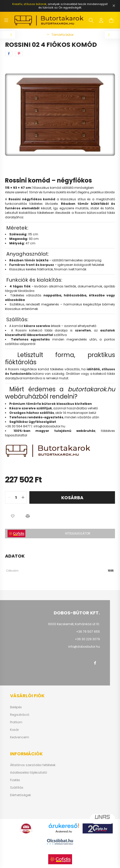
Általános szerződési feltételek (33, 765)
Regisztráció (20, 715)
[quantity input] (16, 497)
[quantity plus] (23, 497)
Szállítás (17, 788)
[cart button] (111, 20)
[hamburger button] (6, 20)
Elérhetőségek (20, 795)
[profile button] (101, 20)
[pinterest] (19, 54)
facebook (95, 663)
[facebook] (9, 54)
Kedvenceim (20, 737)
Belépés (16, 707)
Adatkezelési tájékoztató (28, 773)
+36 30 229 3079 (87, 639)
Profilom (16, 722)
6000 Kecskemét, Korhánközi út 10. (74, 624)
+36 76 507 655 (88, 632)
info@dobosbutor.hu (49, 426)
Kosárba (72, 498)
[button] (13, 516)
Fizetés (15, 780)
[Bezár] (114, 6)
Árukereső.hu (64, 831)
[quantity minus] (9, 497)
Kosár (14, 730)
